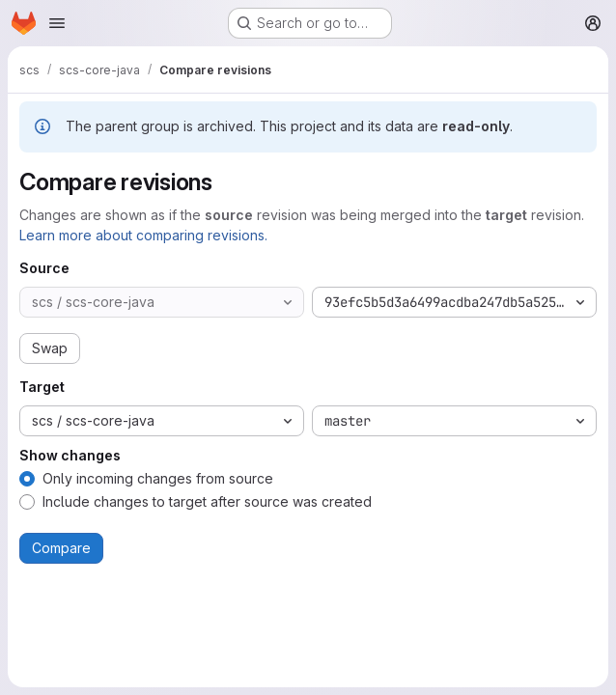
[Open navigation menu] (57, 23)
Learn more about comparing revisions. (143, 235)
